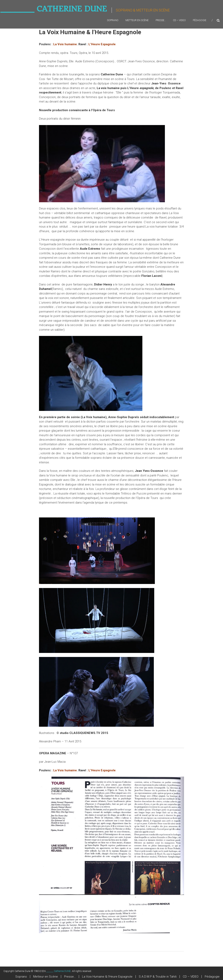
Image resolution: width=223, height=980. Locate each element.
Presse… (161, 20)
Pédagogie (200, 20)
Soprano (113, 20)
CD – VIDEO (179, 20)
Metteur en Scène (137, 20)
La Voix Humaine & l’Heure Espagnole (107, 977)
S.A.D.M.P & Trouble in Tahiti (158, 977)
